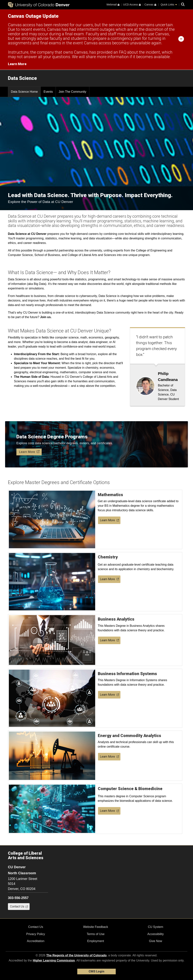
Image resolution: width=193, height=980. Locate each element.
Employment (96, 941)
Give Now (156, 941)
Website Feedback (96, 927)
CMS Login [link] (96, 971)
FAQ (123, 52)
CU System (156, 927)
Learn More (109, 520)
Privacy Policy (36, 934)
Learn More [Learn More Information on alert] (17, 64)
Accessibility (156, 934)
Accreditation (36, 941)
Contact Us (36, 927)
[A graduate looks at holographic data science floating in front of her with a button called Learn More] (96, 444)
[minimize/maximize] (181, 39)
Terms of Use (96, 934)
